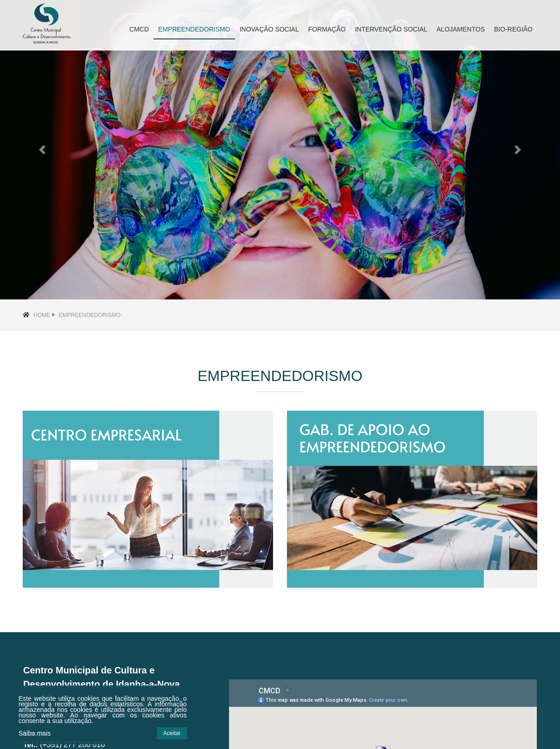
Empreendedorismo (90, 315)
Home (42, 315)
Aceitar (172, 733)
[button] (42, 150)
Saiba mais (35, 733)
